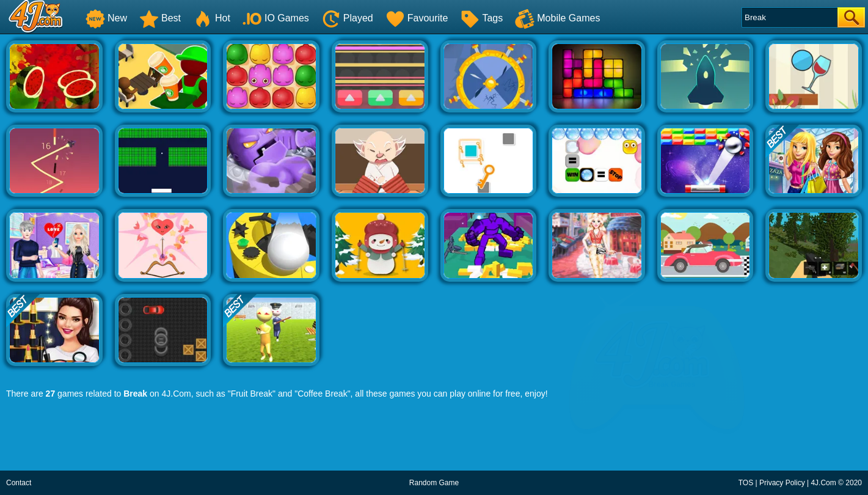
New (106, 18)
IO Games (276, 18)
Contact (19, 483)
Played (347, 18)
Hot (212, 18)
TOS (746, 483)
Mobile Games (557, 18)
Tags (481, 18)
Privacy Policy (782, 483)
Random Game (434, 483)
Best (160, 18)
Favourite (417, 18)
